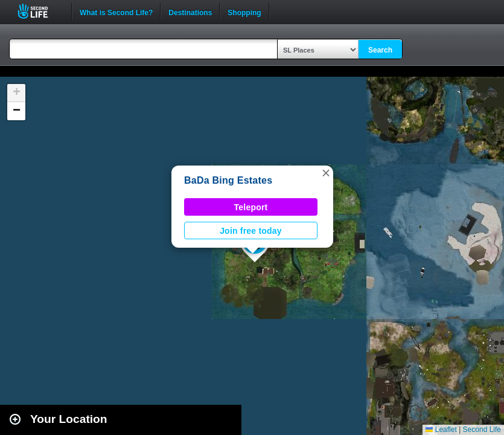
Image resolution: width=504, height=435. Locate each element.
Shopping (244, 11)
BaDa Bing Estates (228, 180)
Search (380, 50)
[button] (326, 173)
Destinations (190, 11)
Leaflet (441, 430)
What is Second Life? (116, 11)
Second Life (40, 11)
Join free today (251, 231)
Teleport (251, 207)
